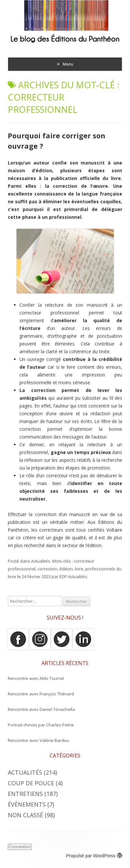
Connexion (20, 847)
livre (79, 569)
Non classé (25, 815)
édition (66, 569)
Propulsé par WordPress (94, 856)
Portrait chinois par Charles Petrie (41, 725)
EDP (63, 577)
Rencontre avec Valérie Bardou (38, 740)
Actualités (41, 561)
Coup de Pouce (31, 783)
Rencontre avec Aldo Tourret (36, 678)
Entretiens (25, 794)
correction (47, 569)
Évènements (27, 804)
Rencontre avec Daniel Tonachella (41, 709)
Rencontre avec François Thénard (41, 694)
